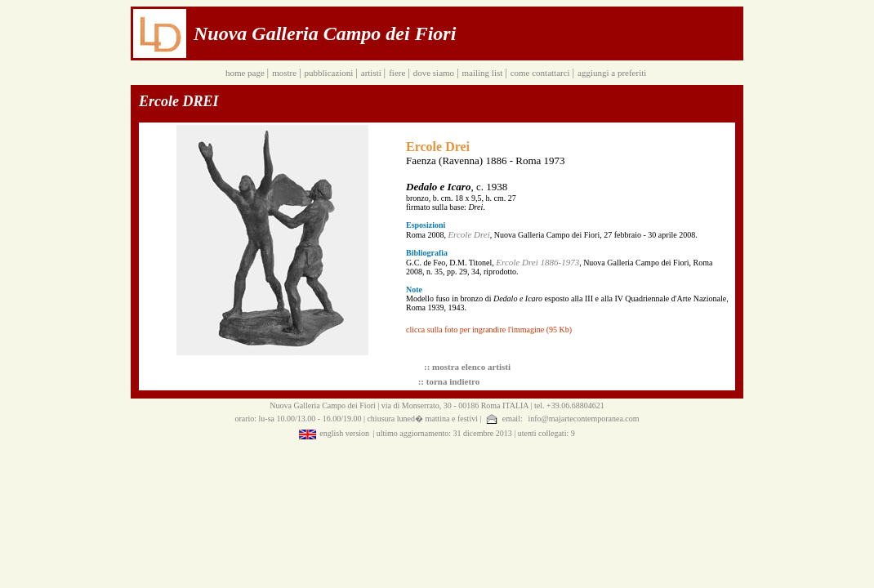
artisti (372, 73)
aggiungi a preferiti (613, 73)
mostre (285, 73)
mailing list (483, 73)
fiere (398, 73)
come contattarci (542, 73)
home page (246, 73)
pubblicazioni (330, 73)
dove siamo (435, 73)
